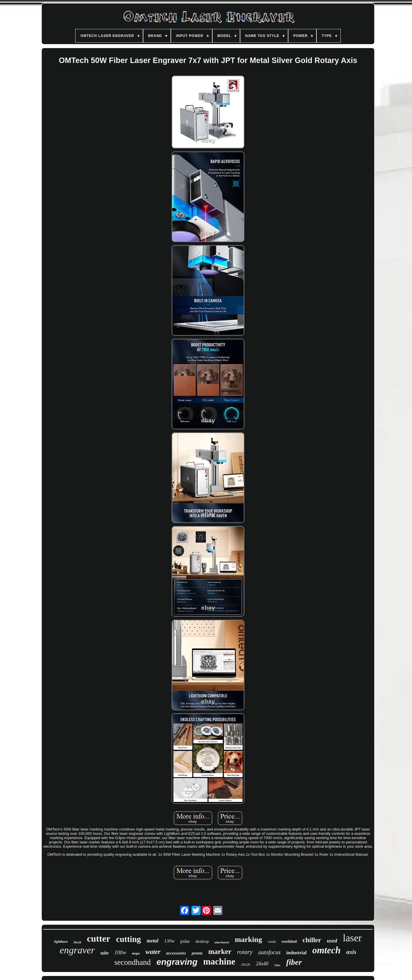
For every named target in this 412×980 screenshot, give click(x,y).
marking (248, 939)
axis (351, 952)
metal (153, 941)
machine (219, 962)
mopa (136, 953)
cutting (129, 939)
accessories (176, 953)
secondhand (132, 962)
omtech (326, 950)
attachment (222, 942)
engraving (177, 962)
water (153, 952)
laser (352, 938)
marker (220, 952)
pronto (197, 953)
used (332, 941)
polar (185, 941)
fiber (294, 962)
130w (170, 941)
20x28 (245, 964)
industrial (297, 953)
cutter (99, 938)
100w (120, 952)
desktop (202, 941)
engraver (77, 950)
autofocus (270, 952)
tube (104, 953)
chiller (312, 940)
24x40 (262, 964)
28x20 (77, 942)
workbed (289, 941)
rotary (245, 952)
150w (277, 965)
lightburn (61, 942)
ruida (272, 941)
